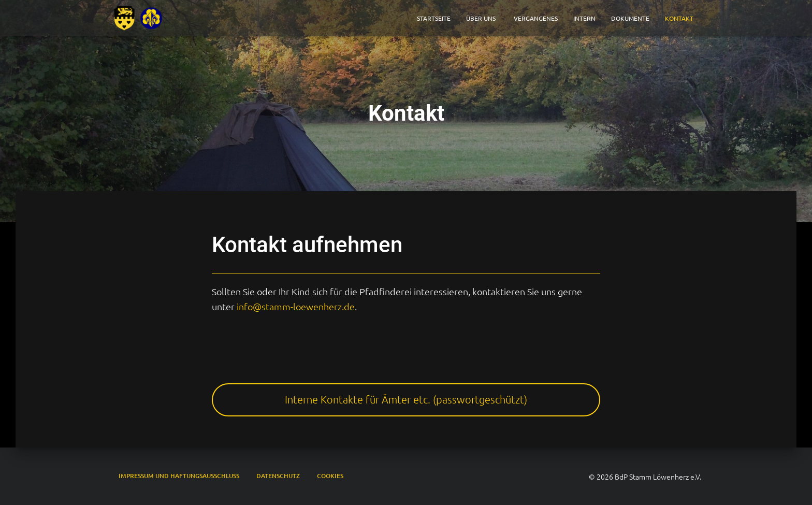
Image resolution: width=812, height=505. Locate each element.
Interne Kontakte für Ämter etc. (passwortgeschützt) (406, 399)
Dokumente (630, 18)
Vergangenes (536, 18)
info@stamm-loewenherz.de (296, 306)
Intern (584, 18)
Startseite (434, 18)
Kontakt (679, 18)
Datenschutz (278, 476)
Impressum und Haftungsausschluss (179, 476)
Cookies (330, 476)
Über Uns (482, 18)
